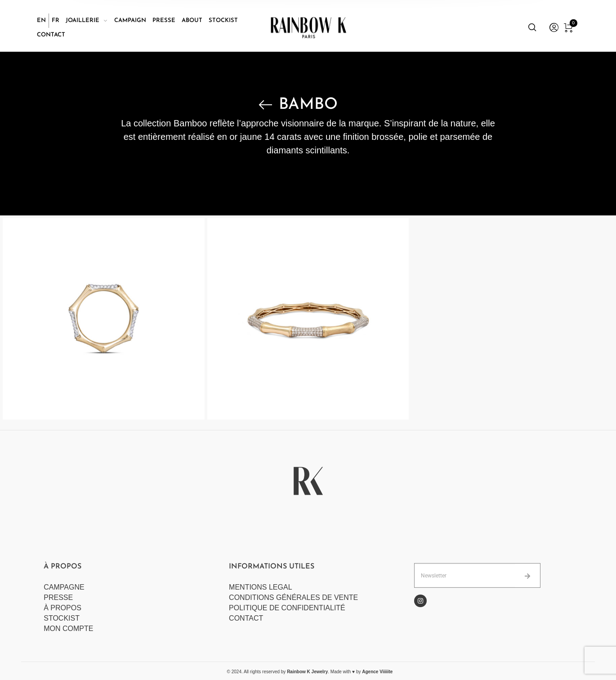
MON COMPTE (69, 629)
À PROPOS (62, 608)
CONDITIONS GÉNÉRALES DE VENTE (293, 597)
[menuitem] (43, 21)
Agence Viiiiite (377, 672)
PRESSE (58, 597)
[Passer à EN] (41, 21)
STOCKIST (62, 618)
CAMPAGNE (64, 587)
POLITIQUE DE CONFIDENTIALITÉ (287, 608)
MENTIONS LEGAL (260, 587)
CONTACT (246, 618)
